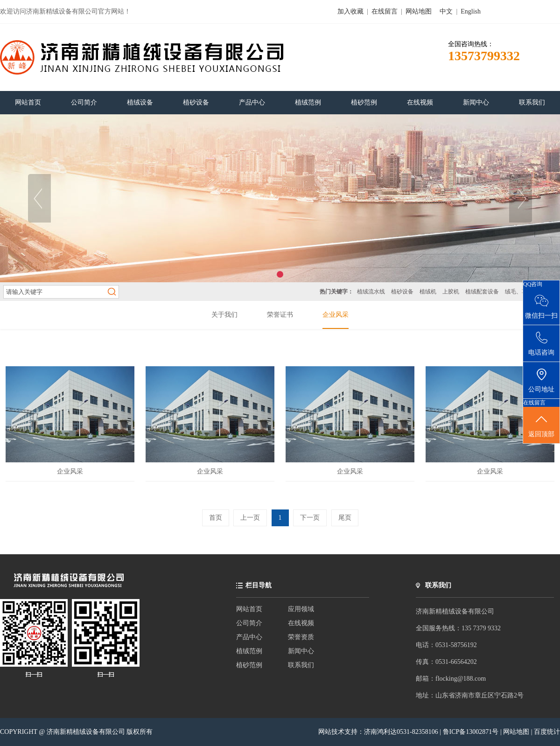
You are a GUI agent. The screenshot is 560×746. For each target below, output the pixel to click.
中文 (446, 11)
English (471, 11)
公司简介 (249, 623)
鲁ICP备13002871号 (472, 732)
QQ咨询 (533, 284)
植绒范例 (249, 651)
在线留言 (385, 11)
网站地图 (419, 11)
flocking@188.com (461, 679)
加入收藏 (350, 11)
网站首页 (249, 609)
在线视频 (301, 623)
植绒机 (428, 292)
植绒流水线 (371, 292)
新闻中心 (301, 651)
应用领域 (301, 609)
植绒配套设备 (482, 292)
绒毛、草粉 (519, 292)
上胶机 (451, 292)
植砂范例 (249, 665)
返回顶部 (541, 425)
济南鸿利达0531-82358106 (401, 732)
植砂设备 (402, 292)
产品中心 (249, 637)
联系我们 (301, 665)
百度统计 (547, 732)
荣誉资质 (301, 637)
